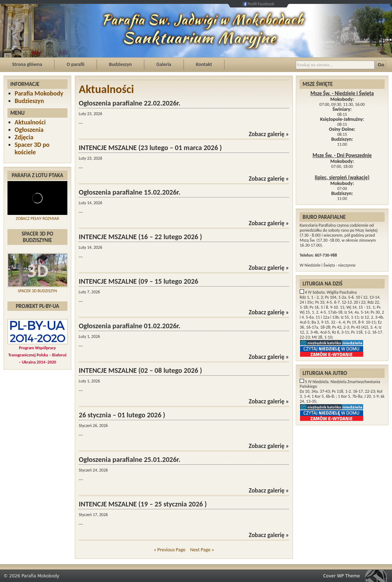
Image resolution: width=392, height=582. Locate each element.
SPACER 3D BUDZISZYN (37, 291)
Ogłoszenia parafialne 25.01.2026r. (130, 459)
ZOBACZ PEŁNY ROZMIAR (37, 218)
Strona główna (27, 64)
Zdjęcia (24, 137)
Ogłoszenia (29, 130)
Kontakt (204, 64)
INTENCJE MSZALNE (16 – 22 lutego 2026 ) (140, 237)
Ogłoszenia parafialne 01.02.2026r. (130, 326)
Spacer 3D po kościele (32, 148)
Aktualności (30, 122)
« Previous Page (169, 550)
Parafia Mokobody (39, 93)
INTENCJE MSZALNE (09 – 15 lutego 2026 (138, 281)
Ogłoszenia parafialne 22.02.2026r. (130, 103)
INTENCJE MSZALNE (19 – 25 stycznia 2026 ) (143, 504)
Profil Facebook (261, 4)
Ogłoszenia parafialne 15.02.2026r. (130, 192)
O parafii (76, 64)
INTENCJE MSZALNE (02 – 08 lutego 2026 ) (140, 370)
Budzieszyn (120, 64)
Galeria (164, 64)
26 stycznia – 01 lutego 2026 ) (122, 415)
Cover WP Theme (342, 576)
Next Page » (202, 550)
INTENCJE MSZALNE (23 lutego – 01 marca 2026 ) (150, 148)
